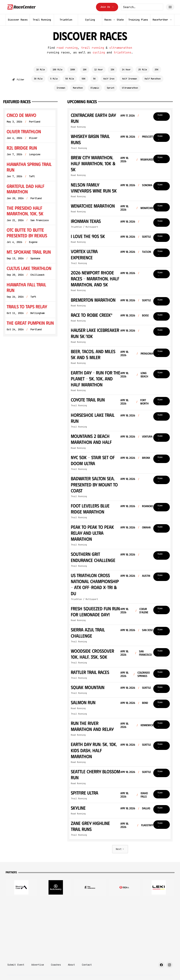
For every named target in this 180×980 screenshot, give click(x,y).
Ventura (147, 436)
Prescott (148, 136)
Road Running (78, 127)
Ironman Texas (86, 221)
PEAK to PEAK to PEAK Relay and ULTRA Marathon (92, 533)
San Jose (147, 630)
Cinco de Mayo (21, 115)
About (71, 965)
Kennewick (147, 725)
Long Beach (144, 375)
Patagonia (147, 353)
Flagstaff (147, 825)
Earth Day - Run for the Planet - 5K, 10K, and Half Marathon (96, 378)
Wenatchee (147, 208)
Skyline (78, 808)
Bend (145, 703)
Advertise (38, 965)
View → (160, 117)
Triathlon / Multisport (84, 227)
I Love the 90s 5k (88, 236)
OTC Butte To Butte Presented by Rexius (27, 233)
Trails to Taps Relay (27, 306)
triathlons (123, 52)
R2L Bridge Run (22, 148)
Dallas (146, 808)
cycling (99, 52)
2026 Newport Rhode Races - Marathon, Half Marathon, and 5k (95, 278)
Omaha (146, 527)
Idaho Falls (144, 795)
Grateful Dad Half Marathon (25, 189)
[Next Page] (120, 849)
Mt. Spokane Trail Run (29, 252)
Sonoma (147, 185)
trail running (93, 48)
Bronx (146, 458)
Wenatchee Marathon (93, 206)
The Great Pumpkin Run (30, 323)
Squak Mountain (88, 687)
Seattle (146, 237)
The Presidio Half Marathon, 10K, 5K (25, 211)
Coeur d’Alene (144, 611)
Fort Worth (144, 402)
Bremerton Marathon (93, 300)
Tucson (147, 252)
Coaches (56, 965)
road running (67, 48)
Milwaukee (147, 159)
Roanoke (147, 506)
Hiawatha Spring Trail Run (29, 167)
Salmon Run (83, 702)
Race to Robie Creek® (92, 315)
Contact (87, 965)
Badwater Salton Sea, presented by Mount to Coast (94, 484)
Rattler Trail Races (90, 672)
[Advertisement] (90, 927)
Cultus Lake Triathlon (29, 268)
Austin (146, 576)
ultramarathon (121, 48)
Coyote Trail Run (88, 400)
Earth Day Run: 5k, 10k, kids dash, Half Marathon (94, 750)
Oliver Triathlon (24, 131)
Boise (145, 315)
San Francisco (145, 653)
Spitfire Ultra (85, 793)
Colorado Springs (144, 674)
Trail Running (79, 148)
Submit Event (16, 965)
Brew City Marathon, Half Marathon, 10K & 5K (93, 163)
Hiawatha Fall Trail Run (26, 287)
